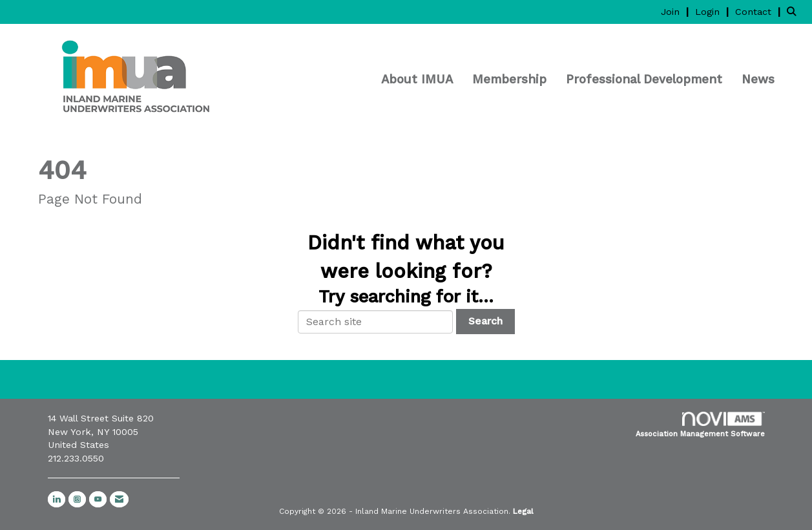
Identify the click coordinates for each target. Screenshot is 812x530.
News (758, 79)
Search (485, 321)
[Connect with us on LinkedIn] (57, 499)
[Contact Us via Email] (119, 499)
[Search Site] (795, 11)
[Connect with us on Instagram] (77, 499)
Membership (509, 79)
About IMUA (417, 79)
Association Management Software (700, 425)
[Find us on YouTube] (98, 499)
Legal (523, 511)
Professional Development (644, 79)
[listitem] (676, 11)
